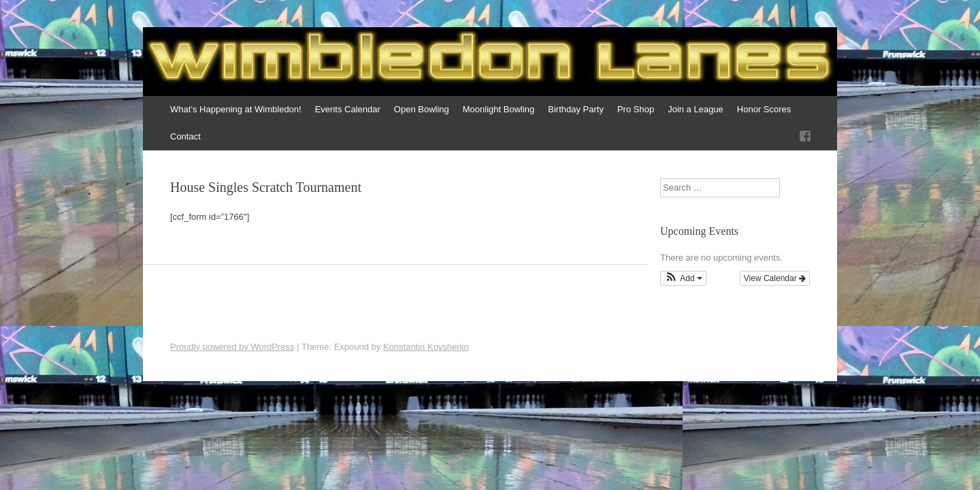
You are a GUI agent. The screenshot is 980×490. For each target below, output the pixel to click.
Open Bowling (422, 109)
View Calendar (775, 278)
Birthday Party (576, 109)
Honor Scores (764, 109)
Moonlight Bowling (499, 109)
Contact (185, 136)
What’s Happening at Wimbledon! (236, 109)
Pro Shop (636, 109)
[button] (683, 278)
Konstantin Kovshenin (426, 347)
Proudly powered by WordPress (232, 347)
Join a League (696, 109)
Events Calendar (348, 109)
